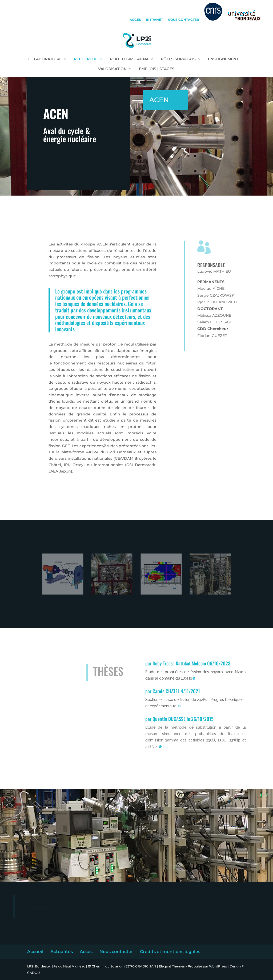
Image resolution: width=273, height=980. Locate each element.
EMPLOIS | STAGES (157, 69)
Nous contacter (116, 952)
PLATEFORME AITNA (129, 59)
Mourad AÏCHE (211, 288)
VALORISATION (112, 69)
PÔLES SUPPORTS (178, 59)
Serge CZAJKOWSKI (216, 295)
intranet (154, 20)
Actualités (62, 952)
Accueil (35, 952)
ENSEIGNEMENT (223, 59)
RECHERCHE (86, 59)
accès (135, 20)
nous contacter (183, 20)
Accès (86, 952)
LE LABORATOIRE (45, 59)
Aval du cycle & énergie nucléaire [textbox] (70, 136)
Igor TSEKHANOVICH (217, 302)
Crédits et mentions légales (170, 952)
